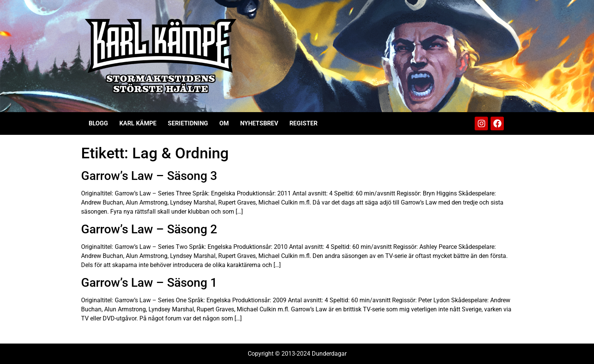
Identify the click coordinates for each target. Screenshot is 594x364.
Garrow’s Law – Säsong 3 (149, 176)
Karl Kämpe (138, 123)
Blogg (98, 123)
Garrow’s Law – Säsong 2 (149, 229)
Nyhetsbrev (259, 123)
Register (303, 123)
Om (224, 123)
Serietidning (188, 123)
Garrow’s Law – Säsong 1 (149, 283)
